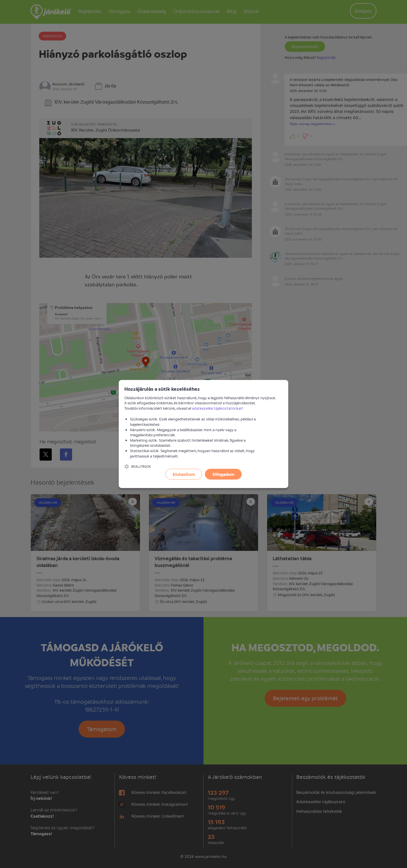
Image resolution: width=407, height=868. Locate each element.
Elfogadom (223, 474)
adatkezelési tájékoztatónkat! (218, 408)
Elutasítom (184, 474)
